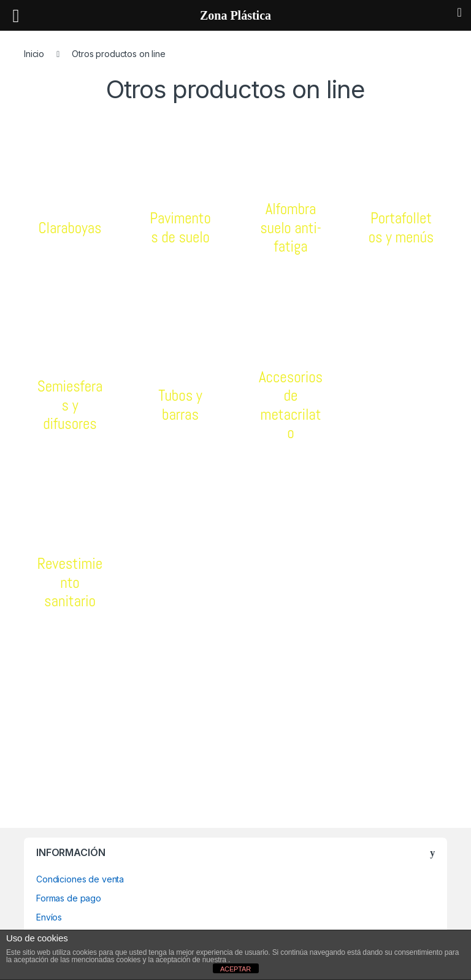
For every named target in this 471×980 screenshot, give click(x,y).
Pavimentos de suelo (181, 227)
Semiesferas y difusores (70, 405)
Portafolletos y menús (401, 227)
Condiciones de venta (80, 879)
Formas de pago (69, 898)
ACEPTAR (235, 969)
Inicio (34, 54)
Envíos (49, 917)
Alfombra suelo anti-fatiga (291, 227)
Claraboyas (70, 228)
